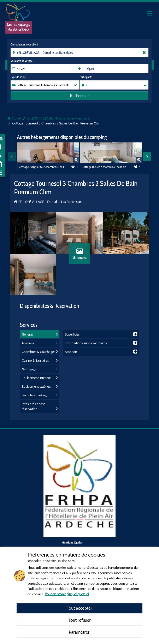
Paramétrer (80, 632)
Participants (86, 77)
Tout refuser (80, 620)
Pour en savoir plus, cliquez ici (67, 594)
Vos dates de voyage (22, 61)
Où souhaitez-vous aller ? (24, 44)
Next (147, 157)
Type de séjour (18, 77)
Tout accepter (79, 608)
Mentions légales (72, 542)
